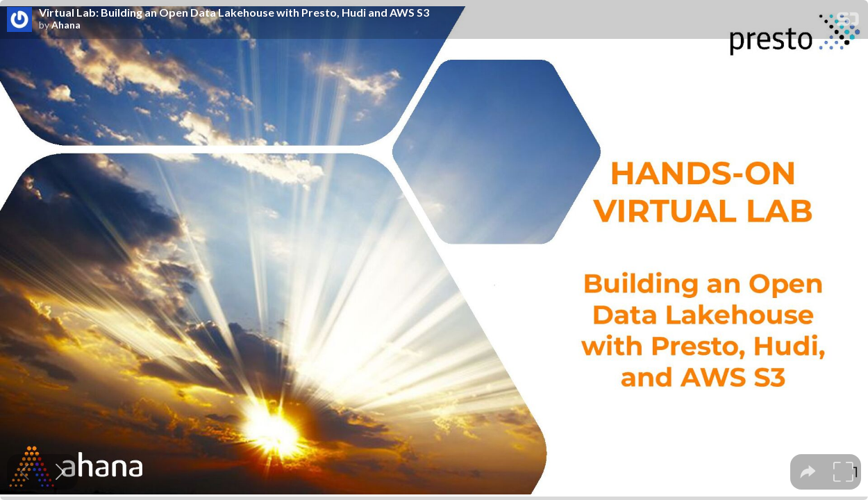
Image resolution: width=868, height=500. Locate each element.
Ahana (66, 25)
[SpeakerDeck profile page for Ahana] (19, 20)
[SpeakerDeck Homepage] (848, 22)
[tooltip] (808, 472)
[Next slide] (60, 472)
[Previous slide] (25, 472)
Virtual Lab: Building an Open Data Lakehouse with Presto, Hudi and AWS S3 (234, 12)
